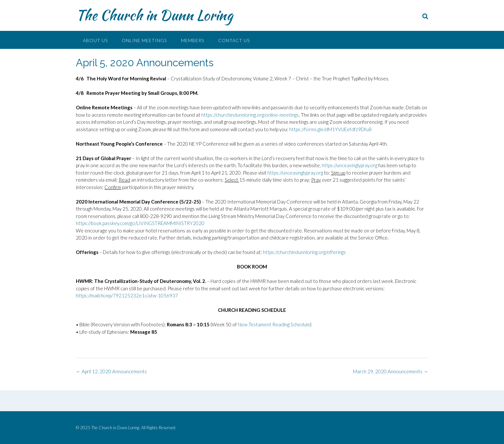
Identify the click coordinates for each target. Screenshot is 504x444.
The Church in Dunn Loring (154, 15)
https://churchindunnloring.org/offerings (304, 252)
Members (193, 40)
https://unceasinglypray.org (350, 165)
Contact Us (234, 40)
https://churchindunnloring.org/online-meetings (250, 115)
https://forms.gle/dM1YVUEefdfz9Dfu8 (330, 129)
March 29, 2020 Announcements (391, 371)
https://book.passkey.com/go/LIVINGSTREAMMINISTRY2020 (140, 223)
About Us (95, 40)
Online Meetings (144, 40)
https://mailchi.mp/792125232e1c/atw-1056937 (127, 295)
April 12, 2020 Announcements (111, 371)
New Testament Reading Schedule (274, 324)
